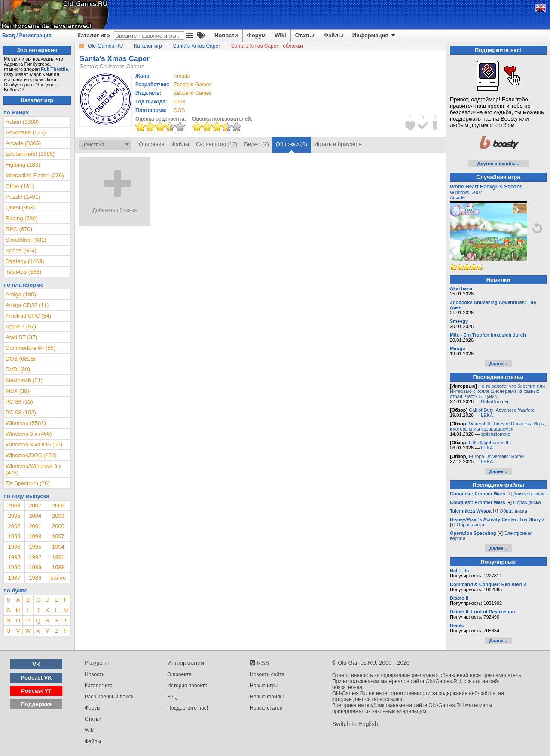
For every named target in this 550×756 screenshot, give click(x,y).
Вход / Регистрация (27, 36)
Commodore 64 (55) (31, 348)
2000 (58, 526)
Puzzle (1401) (23, 197)
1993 (179, 102)
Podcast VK (36, 678)
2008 (14, 506)
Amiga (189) (21, 294)
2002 (14, 526)
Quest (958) (20, 208)
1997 (58, 536)
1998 (35, 536)
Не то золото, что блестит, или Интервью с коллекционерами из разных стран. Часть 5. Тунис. (497, 391)
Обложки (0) (292, 144)
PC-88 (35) (19, 402)
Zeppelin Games (192, 85)
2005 (14, 516)
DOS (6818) (20, 359)
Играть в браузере (338, 144)
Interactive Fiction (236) (35, 175)
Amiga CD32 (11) (27, 305)
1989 (35, 567)
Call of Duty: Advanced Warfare (502, 410)
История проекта (187, 686)
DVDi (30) (18, 369)
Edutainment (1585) (30, 154)
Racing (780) (21, 218)
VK (37, 664)
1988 (58, 567)
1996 (14, 547)
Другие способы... (498, 164)
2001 (35, 526)
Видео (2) (256, 144)
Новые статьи (266, 708)
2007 (35, 506)
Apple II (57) (21, 326)
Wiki (280, 35)
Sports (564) (21, 250)
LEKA (487, 415)
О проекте (179, 674)
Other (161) (20, 186)
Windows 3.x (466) (29, 434)
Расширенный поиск (109, 697)
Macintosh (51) (24, 380)
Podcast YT (36, 691)
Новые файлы (267, 697)
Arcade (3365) (23, 143)
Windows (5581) (26, 423)
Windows (460, 192)
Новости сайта (267, 674)
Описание (152, 144)
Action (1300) (22, 122)
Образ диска (527, 502)
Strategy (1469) (25, 261)
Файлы (333, 35)
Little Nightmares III (489, 443)
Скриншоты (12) (217, 144)
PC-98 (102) (21, 412)
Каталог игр (93, 35)
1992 (35, 557)
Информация (374, 36)
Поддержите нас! (188, 708)
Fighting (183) (23, 165)
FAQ (172, 697)
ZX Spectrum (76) (28, 483)
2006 (58, 506)
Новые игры (264, 686)
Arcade (457, 197)
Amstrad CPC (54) (28, 316)
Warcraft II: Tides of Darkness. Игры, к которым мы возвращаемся (498, 426)
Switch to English (355, 724)
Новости (226, 35)
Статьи (305, 35)
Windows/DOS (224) (31, 455)
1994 (58, 547)
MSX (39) (17, 391)
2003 (58, 516)
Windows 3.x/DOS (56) (34, 445)
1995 (35, 547)
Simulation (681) (26, 240)
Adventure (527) (26, 132)
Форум (256, 35)
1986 (35, 578)
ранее (58, 578)
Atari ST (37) (21, 337)
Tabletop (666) (23, 272)
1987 (14, 578)
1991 (58, 557)
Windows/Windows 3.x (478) (34, 469)
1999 (14, 536)
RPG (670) (19, 229)
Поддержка (37, 704)
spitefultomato (495, 434)
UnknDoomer (495, 401)
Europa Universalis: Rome (496, 456)
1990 (14, 567)
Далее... (498, 364)
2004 (35, 516)
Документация (529, 494)
